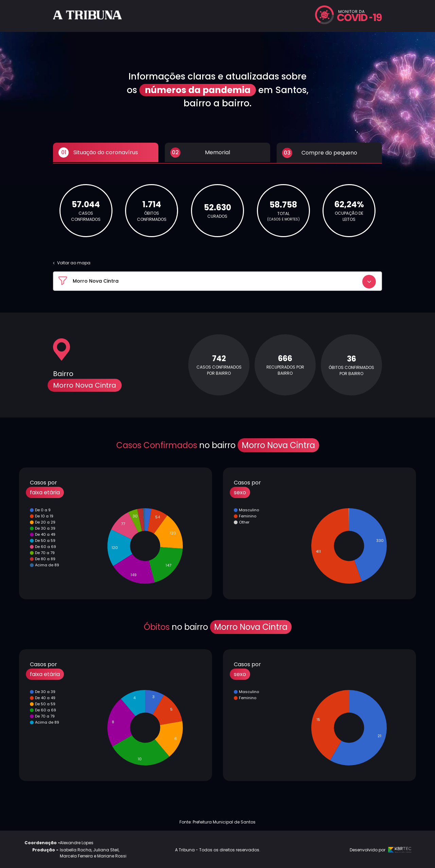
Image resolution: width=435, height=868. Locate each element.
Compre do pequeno (320, 153)
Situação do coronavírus (98, 153)
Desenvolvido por (380, 849)
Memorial (200, 153)
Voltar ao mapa (72, 262)
